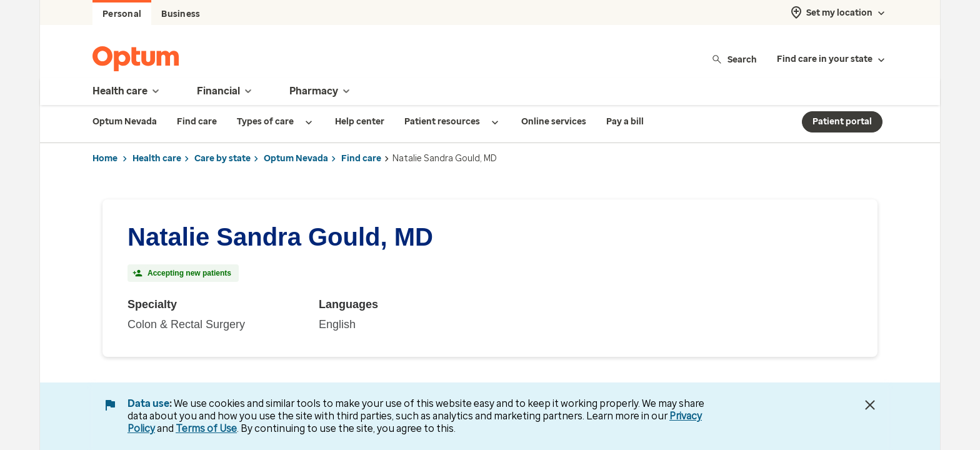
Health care (157, 158)
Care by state (222, 158)
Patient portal (842, 122)
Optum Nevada (296, 158)
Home (105, 158)
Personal (122, 14)
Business (181, 14)
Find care (361, 158)
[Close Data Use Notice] (870, 405)
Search (734, 59)
